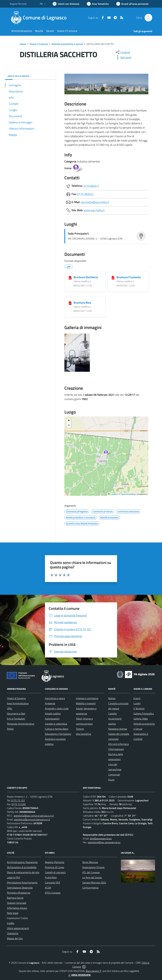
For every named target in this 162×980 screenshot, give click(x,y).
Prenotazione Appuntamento (22, 882)
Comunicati (114, 775)
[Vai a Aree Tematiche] (98, 4)
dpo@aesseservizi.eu (101, 839)
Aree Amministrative (18, 703)
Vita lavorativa (84, 734)
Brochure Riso (82, 303)
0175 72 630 (19, 804)
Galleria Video (141, 719)
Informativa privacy (17, 908)
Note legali (13, 913)
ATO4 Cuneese (53, 893)
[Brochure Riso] (70, 303)
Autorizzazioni (52, 719)
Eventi (137, 698)
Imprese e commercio (87, 698)
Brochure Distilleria (86, 277)
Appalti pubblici (53, 714)
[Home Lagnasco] (40, 18)
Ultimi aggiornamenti (18, 928)
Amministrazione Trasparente (22, 862)
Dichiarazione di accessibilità (22, 867)
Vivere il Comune (39, 44)
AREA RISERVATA (79, 975)
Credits (11, 923)
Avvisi (111, 780)
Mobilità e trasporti (86, 703)
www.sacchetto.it (94, 210)
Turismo (80, 729)
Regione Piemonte (55, 862)
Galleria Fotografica (144, 714)
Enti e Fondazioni (16, 719)
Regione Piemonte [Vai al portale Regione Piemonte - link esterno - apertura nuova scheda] (18, 4)
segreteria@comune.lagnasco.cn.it (32, 819)
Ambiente (50, 703)
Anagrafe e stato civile (57, 708)
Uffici (10, 708)
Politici (10, 729)
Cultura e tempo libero (57, 729)
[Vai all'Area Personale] (132, 4)
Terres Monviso (90, 862)
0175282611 (91, 186)
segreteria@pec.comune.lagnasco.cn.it (34, 816)
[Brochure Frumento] (113, 277)
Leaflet (112, 494)
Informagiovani (116, 749)
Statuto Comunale (17, 903)
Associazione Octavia (93, 867)
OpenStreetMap (128, 494)
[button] (108, 453)
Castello (112, 714)
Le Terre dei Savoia (92, 877)
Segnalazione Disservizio (20, 888)
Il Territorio (139, 708)
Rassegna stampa (118, 729)
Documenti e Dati (16, 714)
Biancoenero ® (93, 971)
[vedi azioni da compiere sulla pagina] (123, 57)
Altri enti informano (118, 744)
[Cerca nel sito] (148, 18)
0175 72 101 (18, 800)
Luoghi (137, 703)
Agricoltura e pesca (55, 698)
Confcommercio (90, 888)
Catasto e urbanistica (56, 724)
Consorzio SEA (53, 882)
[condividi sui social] (123, 52)
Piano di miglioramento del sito (23, 872)
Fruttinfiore (51, 877)
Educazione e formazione (58, 734)
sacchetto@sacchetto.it (95, 202)
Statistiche (13, 933)
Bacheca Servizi (15, 898)
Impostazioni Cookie (17, 918)
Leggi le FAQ (14, 877)
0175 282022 (85, 194)
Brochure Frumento (129, 277)
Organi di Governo (16, 698)
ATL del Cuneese (91, 872)
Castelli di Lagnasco (55, 872)
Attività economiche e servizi (67, 44)
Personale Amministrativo (21, 724)
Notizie (112, 698)
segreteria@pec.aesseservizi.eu (104, 842)
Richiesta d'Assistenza (19, 893)
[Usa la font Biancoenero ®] (66, 4)
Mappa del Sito (15, 938)
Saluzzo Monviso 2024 (94, 882)
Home (23, 44)
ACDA (48, 888)
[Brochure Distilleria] (70, 277)
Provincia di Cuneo (55, 867)
